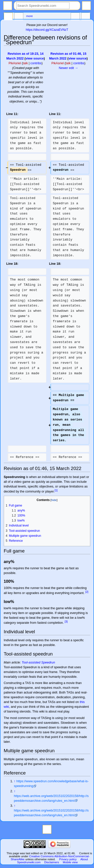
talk (25, 63)
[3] (66, 621)
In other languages (75, 17)
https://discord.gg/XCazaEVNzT (47, 30)
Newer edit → (68, 68)
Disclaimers (52, 862)
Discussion (19, 17)
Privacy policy (68, 859)
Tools (86, 17)
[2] (87, 592)
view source (35, 58)
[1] (56, 490)
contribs (36, 63)
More (30, 16)
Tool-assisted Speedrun (38, 662)
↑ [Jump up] (15, 781)
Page (8, 17)
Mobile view (70, 862)
